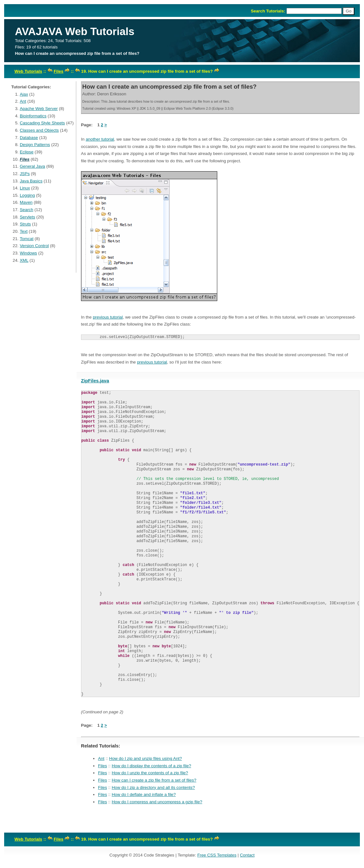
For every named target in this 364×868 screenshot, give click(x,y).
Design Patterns (35, 145)
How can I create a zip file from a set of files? (154, 780)
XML (24, 260)
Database (29, 138)
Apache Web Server (39, 109)
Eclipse (27, 152)
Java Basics (31, 181)
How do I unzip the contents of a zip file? (150, 773)
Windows (28, 253)
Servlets (27, 217)
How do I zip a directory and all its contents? (153, 787)
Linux (25, 188)
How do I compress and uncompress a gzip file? (157, 802)
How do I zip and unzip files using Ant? (145, 758)
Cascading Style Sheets (42, 123)
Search (26, 210)
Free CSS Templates (217, 855)
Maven (26, 202)
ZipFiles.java (95, 381)
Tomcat (27, 239)
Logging (27, 195)
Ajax (24, 94)
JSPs (25, 174)
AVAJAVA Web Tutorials (75, 31)
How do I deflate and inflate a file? (144, 794)
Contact (247, 855)
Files (58, 71)
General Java (32, 166)
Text (24, 231)
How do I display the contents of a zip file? (151, 766)
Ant (23, 101)
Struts (25, 224)
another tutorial (100, 139)
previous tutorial (108, 317)
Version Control (34, 246)
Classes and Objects (39, 130)
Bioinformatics (33, 116)
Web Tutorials (28, 71)
